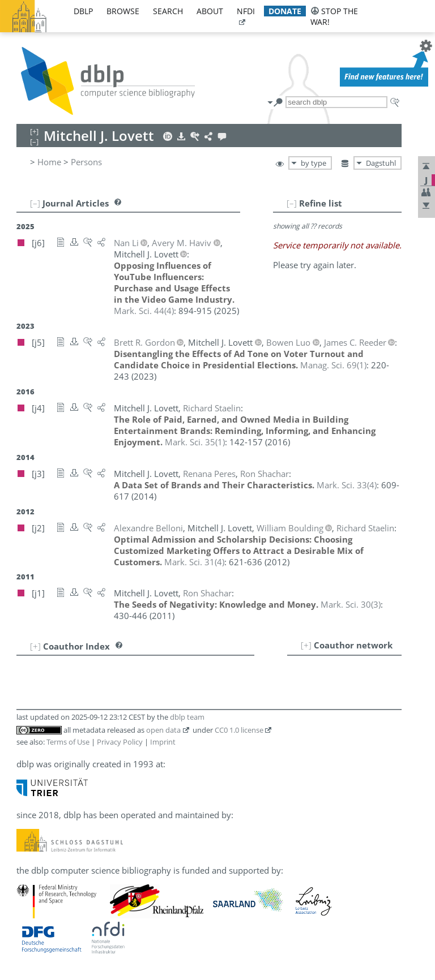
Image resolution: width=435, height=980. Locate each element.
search (168, 11)
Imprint (163, 742)
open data (163, 730)
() (144, 311)
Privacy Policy (120, 742)
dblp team (187, 717)
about (210, 11)
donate (285, 11)
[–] (292, 203)
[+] (306, 645)
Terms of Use (68, 742)
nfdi (246, 11)
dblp (83, 11)
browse (123, 11)
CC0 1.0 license (239, 730)
